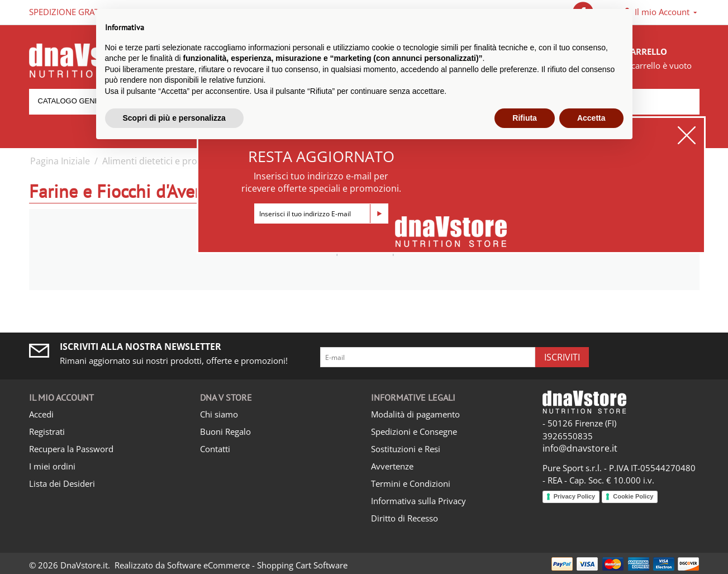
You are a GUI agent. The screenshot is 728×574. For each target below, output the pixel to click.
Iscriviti (562, 357)
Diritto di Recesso (405, 518)
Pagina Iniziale (60, 161)
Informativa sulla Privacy (418, 501)
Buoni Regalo (225, 431)
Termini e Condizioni (411, 483)
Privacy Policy (575, 496)
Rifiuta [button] (525, 118)
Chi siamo (219, 414)
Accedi (41, 414)
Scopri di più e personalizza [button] (174, 118)
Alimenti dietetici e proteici (158, 161)
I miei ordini (52, 466)
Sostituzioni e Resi (406, 449)
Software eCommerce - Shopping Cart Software (257, 565)
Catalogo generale (78, 101)
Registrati (47, 431)
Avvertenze (392, 466)
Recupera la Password (71, 449)
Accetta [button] (591, 118)
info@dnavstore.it (580, 448)
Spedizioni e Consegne (414, 431)
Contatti (215, 449)
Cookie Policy (633, 496)
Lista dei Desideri (62, 483)
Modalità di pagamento (415, 414)
